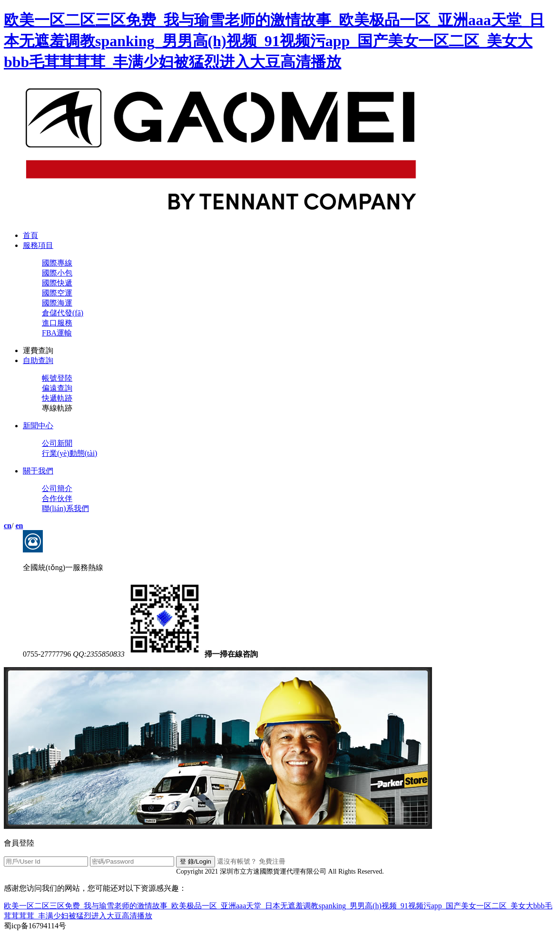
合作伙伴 (57, 498)
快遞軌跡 (57, 398)
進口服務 (57, 323)
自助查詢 (38, 360)
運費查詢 (38, 350)
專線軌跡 (57, 408)
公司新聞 (57, 443)
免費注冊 (272, 861)
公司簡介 (57, 488)
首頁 (30, 235)
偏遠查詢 (57, 388)
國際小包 (57, 273)
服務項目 (38, 245)
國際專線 (57, 263)
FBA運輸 (57, 333)
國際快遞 (57, 283)
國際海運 (57, 303)
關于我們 (38, 471)
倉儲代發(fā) (63, 313)
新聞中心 (38, 426)
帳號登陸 (57, 378)
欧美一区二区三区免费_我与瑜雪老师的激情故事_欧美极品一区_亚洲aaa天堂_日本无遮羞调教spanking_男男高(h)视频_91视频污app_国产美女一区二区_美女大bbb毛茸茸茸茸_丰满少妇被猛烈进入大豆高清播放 (274, 41)
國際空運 (57, 293)
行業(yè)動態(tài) (69, 453)
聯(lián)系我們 (65, 508)
